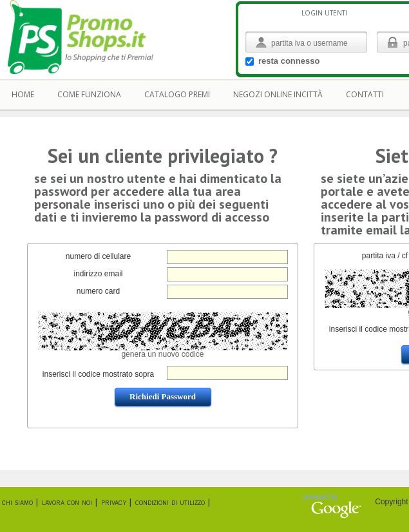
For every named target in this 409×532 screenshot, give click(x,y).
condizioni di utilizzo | (173, 503)
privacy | (116, 503)
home (23, 94)
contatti (365, 94)
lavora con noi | (70, 503)
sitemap (226, 503)
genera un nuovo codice (162, 354)
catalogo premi (177, 94)
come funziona (89, 94)
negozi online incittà (278, 94)
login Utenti (324, 13)
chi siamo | (20, 503)
